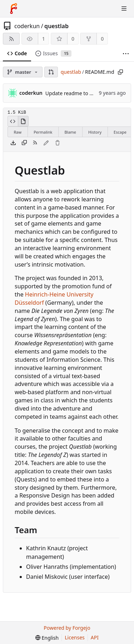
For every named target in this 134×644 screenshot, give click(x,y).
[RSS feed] (11, 39)
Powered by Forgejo (67, 628)
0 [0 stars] (73, 39)
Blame (70, 132)
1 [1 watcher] (44, 39)
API (95, 637)
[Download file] (13, 143)
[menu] (47, 638)
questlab (56, 26)
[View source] (13, 121)
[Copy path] (120, 72)
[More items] (126, 54)
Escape (120, 132)
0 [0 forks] (102, 39)
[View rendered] (23, 121)
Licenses (75, 637)
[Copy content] (24, 143)
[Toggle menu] (124, 9)
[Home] (14, 9)
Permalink (43, 132)
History (95, 132)
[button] (51, 72)
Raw (18, 132)
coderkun (27, 26)
